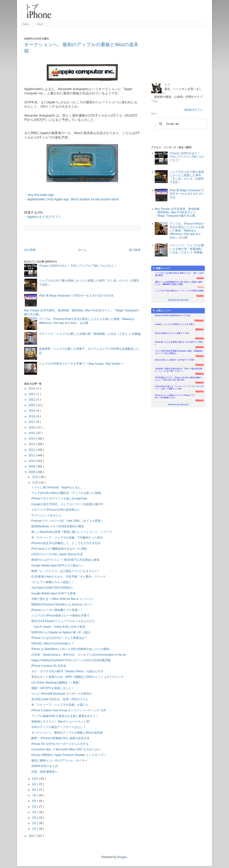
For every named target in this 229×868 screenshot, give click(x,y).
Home (26, 24)
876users (200, 347)
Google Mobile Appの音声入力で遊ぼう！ (58, 565)
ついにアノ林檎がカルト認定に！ (53, 582)
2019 (32, 411)
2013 (32, 444)
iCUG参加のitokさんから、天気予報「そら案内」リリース (69, 577)
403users (200, 400)
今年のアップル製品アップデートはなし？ (59, 727)
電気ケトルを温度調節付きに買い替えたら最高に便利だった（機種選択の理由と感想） (179, 283)
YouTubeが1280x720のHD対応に (52, 588)
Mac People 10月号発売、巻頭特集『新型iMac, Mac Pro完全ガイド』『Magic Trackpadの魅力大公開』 (177, 212)
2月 (35, 823)
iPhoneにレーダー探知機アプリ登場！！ (57, 610)
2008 (32, 472)
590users (200, 374)
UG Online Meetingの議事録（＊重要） (56, 683)
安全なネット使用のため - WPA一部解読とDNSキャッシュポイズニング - (78, 677)
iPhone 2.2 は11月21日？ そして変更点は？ (59, 638)
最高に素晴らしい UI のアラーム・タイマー (59, 760)
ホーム (82, 250)
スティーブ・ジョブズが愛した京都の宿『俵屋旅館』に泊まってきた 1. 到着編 (90, 334)
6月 (35, 801)
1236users (199, 320)
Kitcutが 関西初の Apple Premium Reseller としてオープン (69, 755)
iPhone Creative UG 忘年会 (49, 666)
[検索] (181, 124)
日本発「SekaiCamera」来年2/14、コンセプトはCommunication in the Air (79, 655)
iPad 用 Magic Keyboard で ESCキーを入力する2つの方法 (76, 296)
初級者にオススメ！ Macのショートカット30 (60, 722)
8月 (35, 790)
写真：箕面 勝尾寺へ (45, 772)
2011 (32, 455)
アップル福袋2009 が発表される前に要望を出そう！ (65, 716)
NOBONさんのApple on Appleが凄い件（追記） (62, 632)
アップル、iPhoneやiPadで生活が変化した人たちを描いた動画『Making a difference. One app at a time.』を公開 (187, 231)
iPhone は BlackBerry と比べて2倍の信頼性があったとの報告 (70, 649)
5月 (35, 807)
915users (200, 338)
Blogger (122, 857)
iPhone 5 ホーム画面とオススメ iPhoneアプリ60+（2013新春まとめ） (175, 396)
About (40, 24)
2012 (32, 450)
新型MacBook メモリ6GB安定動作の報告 (58, 526)
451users (200, 391)
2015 (32, 433)
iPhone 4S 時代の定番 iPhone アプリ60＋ (173, 315)
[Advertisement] (130, 13)
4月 (35, 812)
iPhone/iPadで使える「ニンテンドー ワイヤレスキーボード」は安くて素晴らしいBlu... (179, 387)
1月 (35, 829)
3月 (35, 818)
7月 (35, 795)
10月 (35, 779)
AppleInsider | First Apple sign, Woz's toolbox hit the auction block (73, 199)
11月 (35, 483)
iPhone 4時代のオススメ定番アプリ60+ (172, 333)
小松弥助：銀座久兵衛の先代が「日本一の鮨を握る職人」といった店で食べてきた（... (179, 370)
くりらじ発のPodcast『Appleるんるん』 (57, 487)
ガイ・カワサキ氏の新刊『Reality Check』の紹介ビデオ (67, 671)
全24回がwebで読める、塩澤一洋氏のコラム (60, 699)
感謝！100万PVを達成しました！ (53, 688)
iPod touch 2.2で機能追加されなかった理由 (59, 549)
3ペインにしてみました (46, 515)
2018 (32, 416)
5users (201, 287)
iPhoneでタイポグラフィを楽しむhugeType (59, 498)
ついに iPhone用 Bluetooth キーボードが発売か (62, 694)
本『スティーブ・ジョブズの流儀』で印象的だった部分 (67, 538)
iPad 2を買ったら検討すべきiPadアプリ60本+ (175, 360)
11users (200, 278)
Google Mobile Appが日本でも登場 (53, 593)
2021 (32, 400)
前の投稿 (135, 250)
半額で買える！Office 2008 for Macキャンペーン (62, 599)
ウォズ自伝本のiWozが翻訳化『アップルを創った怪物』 (67, 493)
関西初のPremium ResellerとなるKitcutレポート (62, 604)
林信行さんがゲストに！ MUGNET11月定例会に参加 (65, 560)
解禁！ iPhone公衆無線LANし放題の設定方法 (60, 738)
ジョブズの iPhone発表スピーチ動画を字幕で (60, 616)
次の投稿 (30, 250)
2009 (32, 466)
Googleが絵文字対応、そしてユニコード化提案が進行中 (67, 504)
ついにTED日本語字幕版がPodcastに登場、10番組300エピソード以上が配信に (179, 352)
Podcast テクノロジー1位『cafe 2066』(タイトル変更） (67, 521)
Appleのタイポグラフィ (44, 217)
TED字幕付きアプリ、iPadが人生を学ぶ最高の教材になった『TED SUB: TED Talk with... (178, 379)
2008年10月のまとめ (45, 766)
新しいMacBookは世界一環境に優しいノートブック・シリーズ (72, 532)
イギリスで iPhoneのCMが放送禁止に (56, 510)
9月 (35, 784)
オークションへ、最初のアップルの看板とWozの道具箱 (67, 733)
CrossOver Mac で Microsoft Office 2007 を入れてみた (66, 749)
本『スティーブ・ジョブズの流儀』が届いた (60, 705)
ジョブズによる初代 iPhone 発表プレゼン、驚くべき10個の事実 (179, 274)
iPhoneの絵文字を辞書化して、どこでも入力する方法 (66, 543)
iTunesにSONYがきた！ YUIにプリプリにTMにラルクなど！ (78, 266)
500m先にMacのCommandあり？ (53, 643)
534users (200, 382)
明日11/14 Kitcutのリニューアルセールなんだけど (63, 621)
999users (200, 329)
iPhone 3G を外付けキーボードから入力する (60, 744)
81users (200, 296)
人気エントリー (162, 311)
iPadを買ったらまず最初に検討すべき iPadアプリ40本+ (179, 343)
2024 (32, 389)
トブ (167, 85)
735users (200, 356)
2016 (32, 427)
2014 (32, 439)
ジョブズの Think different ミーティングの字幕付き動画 (179, 291)
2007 (32, 836)
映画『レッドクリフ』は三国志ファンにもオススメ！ (66, 571)
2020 (32, 405)
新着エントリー (162, 268)
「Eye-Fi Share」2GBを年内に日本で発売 (58, 627)
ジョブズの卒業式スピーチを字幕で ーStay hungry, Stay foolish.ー (81, 364)
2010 (32, 461)
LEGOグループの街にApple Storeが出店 (57, 554)
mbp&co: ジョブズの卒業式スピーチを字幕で (175, 324)
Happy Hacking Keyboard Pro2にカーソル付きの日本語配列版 (71, 660)
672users (200, 365)
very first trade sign (41, 195)
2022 (32, 394)
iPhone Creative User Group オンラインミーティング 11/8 (69, 710)
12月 (35, 477)
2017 (32, 422)
